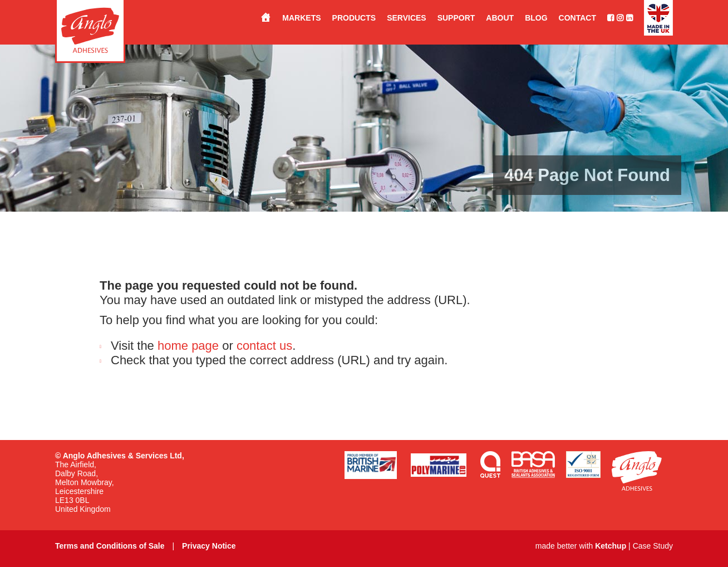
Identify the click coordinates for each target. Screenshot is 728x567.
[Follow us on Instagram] (619, 18)
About (500, 18)
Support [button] (456, 18)
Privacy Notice (209, 546)
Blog (536, 18)
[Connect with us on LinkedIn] (628, 18)
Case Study (653, 546)
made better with (581, 546)
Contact (577, 18)
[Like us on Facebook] (605, 18)
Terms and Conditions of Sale (110, 546)
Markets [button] (301, 18)
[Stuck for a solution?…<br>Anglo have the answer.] (260, 18)
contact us (264, 346)
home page (188, 346)
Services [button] (407, 18)
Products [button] (354, 18)
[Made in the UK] (653, 18)
